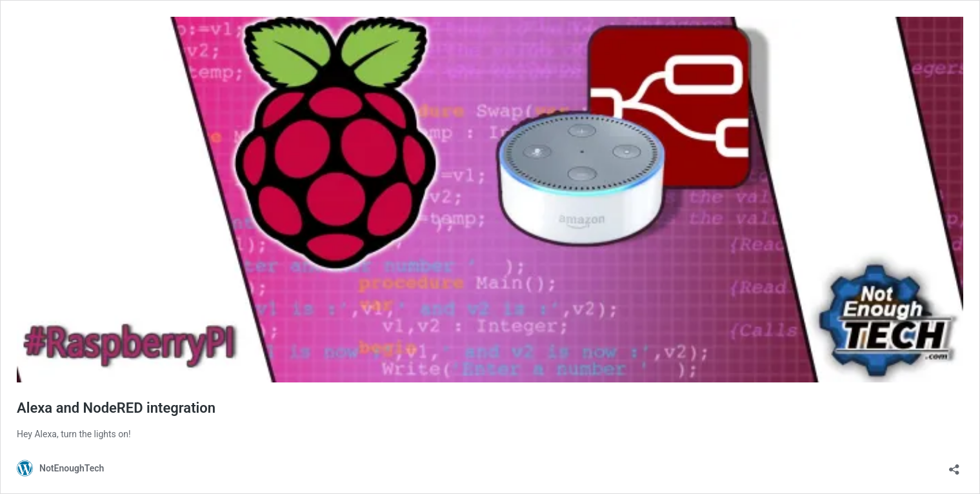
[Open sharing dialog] (954, 465)
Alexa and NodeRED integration (116, 408)
